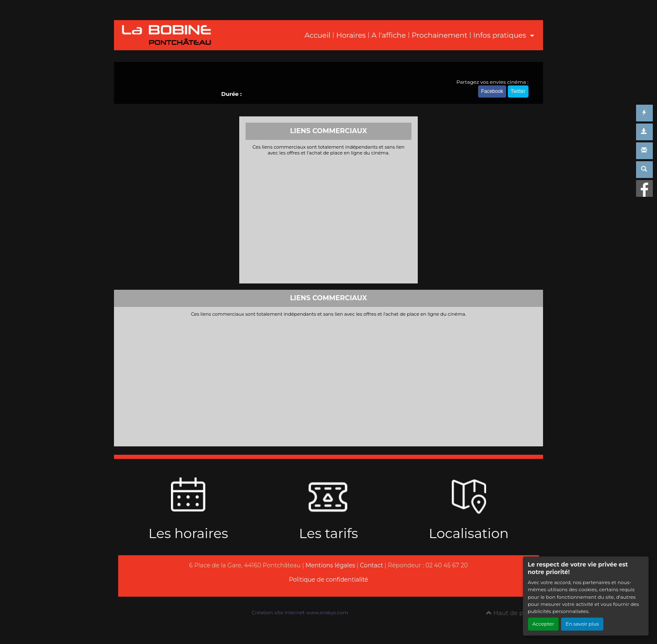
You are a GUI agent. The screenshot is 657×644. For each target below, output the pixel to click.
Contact (371, 565)
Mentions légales (330, 565)
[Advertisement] (329, 219)
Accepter (543, 624)
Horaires (351, 35)
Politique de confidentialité (328, 580)
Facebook (492, 91)
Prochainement (439, 35)
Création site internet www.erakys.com (300, 612)
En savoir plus (582, 624)
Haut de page (510, 613)
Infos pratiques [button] (501, 35)
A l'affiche (389, 35)
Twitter (518, 91)
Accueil (318, 35)
